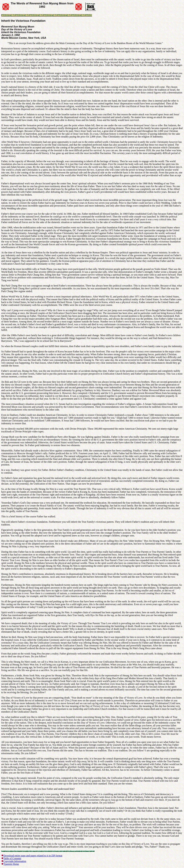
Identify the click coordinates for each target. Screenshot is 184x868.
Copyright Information (15, 861)
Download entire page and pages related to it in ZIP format (33, 856)
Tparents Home (11, 864)
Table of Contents (12, 858)
